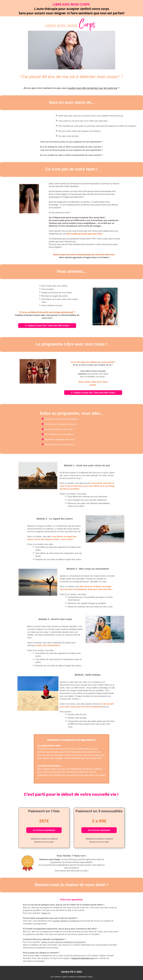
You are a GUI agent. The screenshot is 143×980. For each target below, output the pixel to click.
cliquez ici (46, 913)
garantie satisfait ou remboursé (66, 921)
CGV (52, 977)
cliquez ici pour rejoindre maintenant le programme (63, 942)
